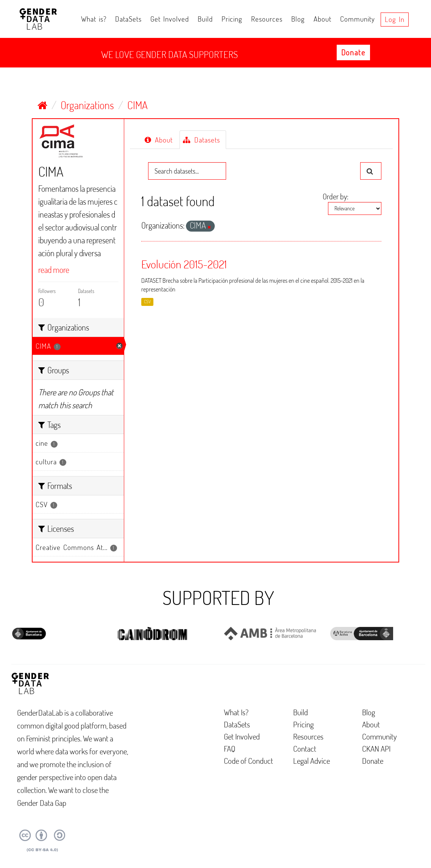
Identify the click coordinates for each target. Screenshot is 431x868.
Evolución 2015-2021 (184, 264)
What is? (94, 19)
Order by (335, 196)
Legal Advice (312, 761)
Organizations (87, 105)
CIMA (137, 105)
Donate (353, 52)
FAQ (230, 748)
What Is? (236, 712)
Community (358, 19)
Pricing (232, 19)
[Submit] (371, 171)
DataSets (128, 19)
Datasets (201, 140)
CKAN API (376, 748)
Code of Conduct (248, 761)
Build (205, 19)
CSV (147, 302)
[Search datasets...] (187, 171)
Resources (267, 19)
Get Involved (170, 19)
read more (54, 269)
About (322, 19)
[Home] (42, 105)
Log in (395, 19)
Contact (305, 748)
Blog (298, 19)
